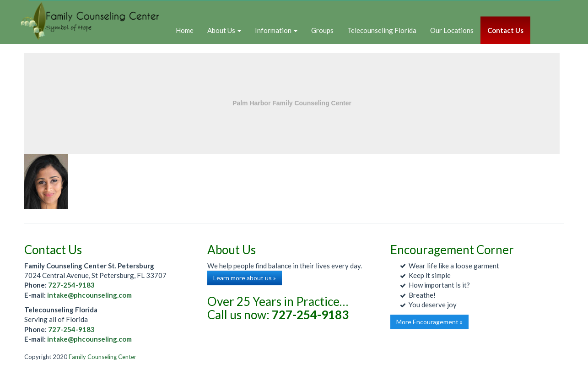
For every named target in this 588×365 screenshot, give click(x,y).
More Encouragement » (429, 322)
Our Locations (452, 30)
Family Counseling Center (102, 357)
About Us (224, 30)
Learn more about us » (245, 278)
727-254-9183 (71, 285)
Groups (322, 30)
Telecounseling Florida (382, 30)
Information (276, 30)
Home (185, 30)
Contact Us (505, 30)
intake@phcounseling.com (89, 295)
